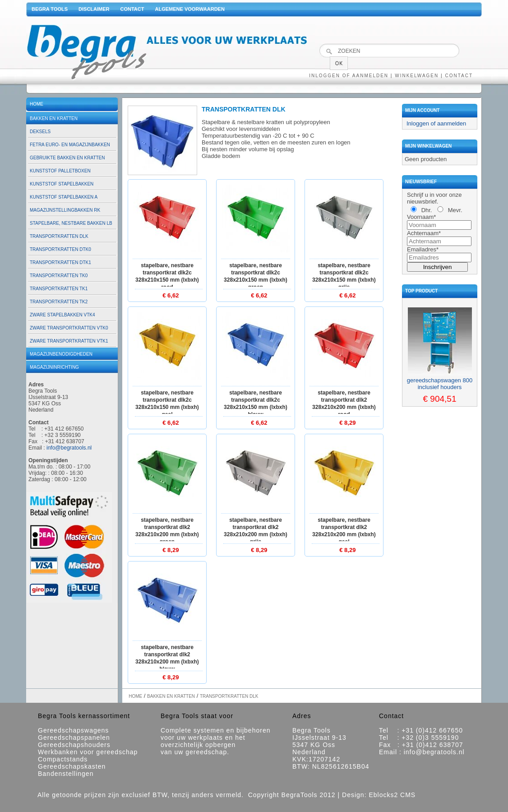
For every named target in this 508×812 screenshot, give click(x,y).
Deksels (40, 132)
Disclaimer (94, 9)
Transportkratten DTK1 (60, 262)
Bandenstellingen (66, 774)
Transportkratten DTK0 (60, 249)
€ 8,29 (347, 423)
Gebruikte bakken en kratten (67, 158)
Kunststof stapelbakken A (64, 197)
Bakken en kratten (54, 118)
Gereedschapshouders (74, 745)
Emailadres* (423, 249)
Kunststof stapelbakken (62, 184)
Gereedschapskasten (72, 766)
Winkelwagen (417, 76)
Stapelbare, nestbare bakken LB (71, 223)
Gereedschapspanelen (74, 738)
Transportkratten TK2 (59, 302)
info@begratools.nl (69, 448)
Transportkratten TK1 (59, 289)
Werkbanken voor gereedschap (88, 752)
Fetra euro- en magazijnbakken (70, 145)
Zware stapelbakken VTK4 (62, 315)
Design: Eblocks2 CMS (379, 795)
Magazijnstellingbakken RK (65, 210)
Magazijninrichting (54, 367)
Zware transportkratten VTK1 (69, 341)
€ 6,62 (171, 295)
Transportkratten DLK (59, 236)
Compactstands (63, 759)
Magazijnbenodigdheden (61, 354)
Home (37, 104)
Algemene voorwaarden (189, 9)
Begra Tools (50, 9)
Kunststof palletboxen (60, 171)
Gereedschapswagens (73, 730)
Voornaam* (421, 217)
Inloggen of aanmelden (349, 76)
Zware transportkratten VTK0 (69, 328)
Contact (132, 9)
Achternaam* (424, 233)
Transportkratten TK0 (59, 276)
